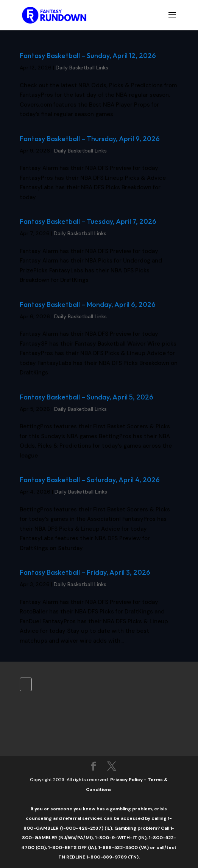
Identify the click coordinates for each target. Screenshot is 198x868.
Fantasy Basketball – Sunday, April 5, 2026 (87, 397)
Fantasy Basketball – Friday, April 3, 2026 (85, 572)
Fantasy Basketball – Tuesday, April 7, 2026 (88, 221)
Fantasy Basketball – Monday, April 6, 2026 (88, 304)
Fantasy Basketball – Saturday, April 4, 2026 (90, 480)
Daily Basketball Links (82, 68)
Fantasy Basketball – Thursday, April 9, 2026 (90, 139)
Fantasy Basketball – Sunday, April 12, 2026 (88, 56)
